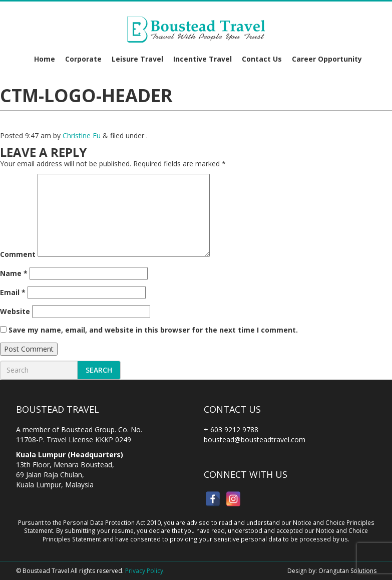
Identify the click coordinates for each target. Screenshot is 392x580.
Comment (18, 254)
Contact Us (262, 59)
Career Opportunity (327, 59)
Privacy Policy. (145, 571)
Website (15, 311)
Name (14, 273)
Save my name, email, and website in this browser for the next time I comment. (153, 330)
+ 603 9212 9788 (231, 429)
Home (45, 59)
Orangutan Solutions (347, 571)
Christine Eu (82, 135)
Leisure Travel (137, 59)
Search (99, 370)
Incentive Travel (203, 59)
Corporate (83, 59)
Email (13, 292)
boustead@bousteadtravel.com (255, 440)
